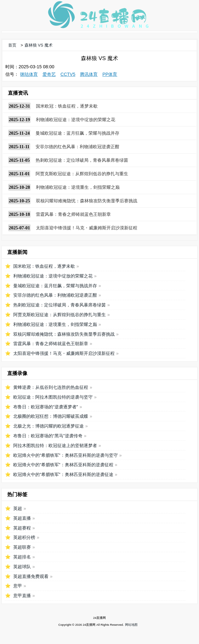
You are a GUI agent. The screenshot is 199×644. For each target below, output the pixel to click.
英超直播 (22, 518)
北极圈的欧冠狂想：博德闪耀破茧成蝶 (51, 416)
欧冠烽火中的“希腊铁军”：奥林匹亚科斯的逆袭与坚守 (65, 455)
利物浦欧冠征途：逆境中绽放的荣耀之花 (76, 120)
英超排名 (22, 557)
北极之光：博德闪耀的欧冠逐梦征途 (48, 426)
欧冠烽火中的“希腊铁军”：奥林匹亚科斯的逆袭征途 (63, 474)
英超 (18, 508)
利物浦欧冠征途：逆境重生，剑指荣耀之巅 (78, 187)
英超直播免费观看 (31, 576)
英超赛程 (22, 528)
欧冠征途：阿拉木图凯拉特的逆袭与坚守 (53, 397)
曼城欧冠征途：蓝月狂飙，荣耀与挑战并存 (77, 133)
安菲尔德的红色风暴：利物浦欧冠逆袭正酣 (77, 147)
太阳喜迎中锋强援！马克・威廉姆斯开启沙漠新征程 (87, 228)
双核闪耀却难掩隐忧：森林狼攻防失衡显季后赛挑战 (87, 201)
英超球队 (22, 567)
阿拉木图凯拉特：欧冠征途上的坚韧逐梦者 (55, 445)
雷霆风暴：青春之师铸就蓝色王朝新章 (73, 214)
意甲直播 (22, 596)
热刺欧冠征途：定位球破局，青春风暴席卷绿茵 (82, 160)
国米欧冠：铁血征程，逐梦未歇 (67, 106)
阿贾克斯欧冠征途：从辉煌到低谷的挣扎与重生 (82, 174)
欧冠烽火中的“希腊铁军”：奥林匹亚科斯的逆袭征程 (63, 465)
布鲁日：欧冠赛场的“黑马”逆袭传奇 (48, 436)
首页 (12, 45)
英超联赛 (22, 547)
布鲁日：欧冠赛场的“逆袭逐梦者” (46, 407)
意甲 (18, 586)
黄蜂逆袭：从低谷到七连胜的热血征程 (51, 387)
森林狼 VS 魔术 (39, 45)
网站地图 (131, 625)
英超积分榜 (24, 537)
